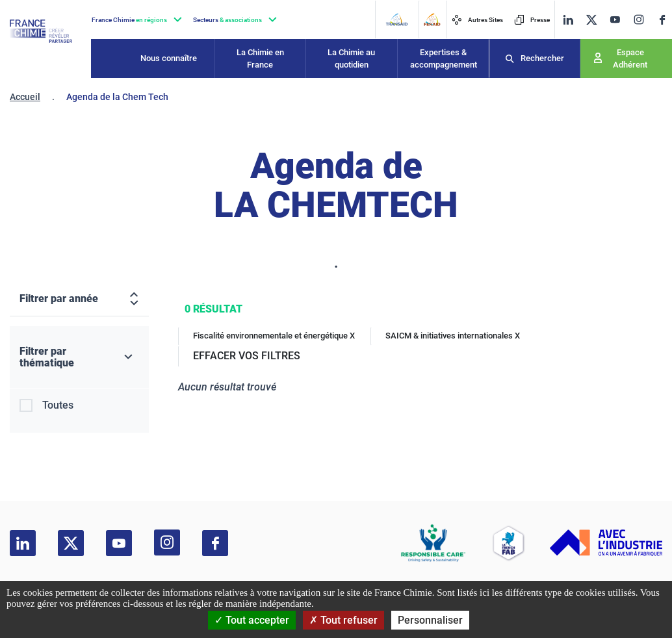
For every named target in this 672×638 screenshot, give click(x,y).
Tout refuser (343, 620)
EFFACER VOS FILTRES (247, 356)
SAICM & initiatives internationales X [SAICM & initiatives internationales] (453, 336)
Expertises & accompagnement (444, 59)
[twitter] (591, 20)
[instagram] (639, 19)
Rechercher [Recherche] (542, 58)
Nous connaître (169, 58)
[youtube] (615, 20)
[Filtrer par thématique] (79, 357)
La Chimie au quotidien (351, 59)
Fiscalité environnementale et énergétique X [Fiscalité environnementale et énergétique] (274, 336)
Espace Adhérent (630, 59)
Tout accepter (252, 620)
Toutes (58, 405)
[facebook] (662, 20)
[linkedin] (568, 20)
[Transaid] (396, 19)
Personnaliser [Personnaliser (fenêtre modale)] (430, 620)
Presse (532, 20)
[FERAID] (432, 19)
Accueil (25, 97)
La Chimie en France (260, 59)
